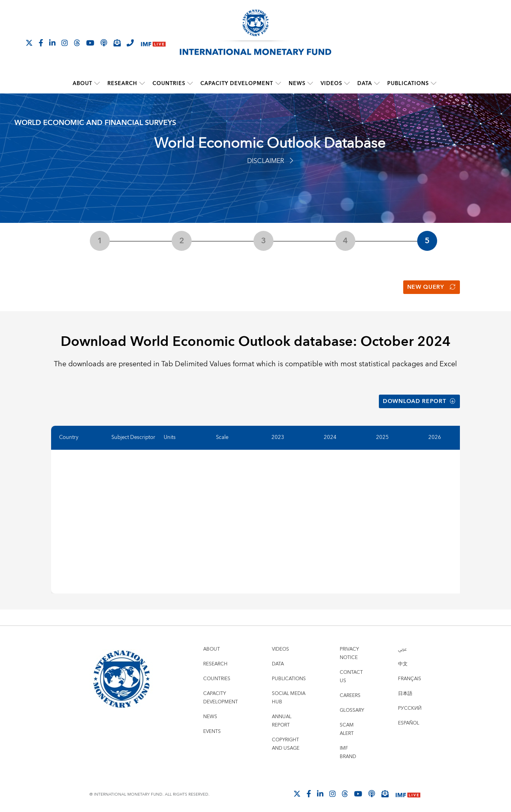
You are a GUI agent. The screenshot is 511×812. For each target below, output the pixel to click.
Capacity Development (237, 83)
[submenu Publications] (434, 83)
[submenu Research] (143, 83)
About (83, 83)
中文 (403, 660)
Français (410, 674)
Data (365, 83)
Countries (169, 83)
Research (123, 83)
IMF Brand (348, 748)
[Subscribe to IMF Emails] (117, 43)
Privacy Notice (349, 649)
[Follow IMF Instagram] (65, 43)
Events (212, 727)
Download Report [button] (419, 398)
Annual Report (282, 717)
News (297, 83)
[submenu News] (310, 83)
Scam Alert (347, 725)
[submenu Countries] (190, 83)
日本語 (405, 689)
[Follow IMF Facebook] (41, 43)
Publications (408, 83)
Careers (350, 691)
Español (409, 719)
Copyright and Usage (286, 740)
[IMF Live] (153, 43)
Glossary (352, 706)
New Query (431, 286)
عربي (402, 645)
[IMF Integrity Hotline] (130, 43)
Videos (331, 83)
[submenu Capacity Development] (278, 83)
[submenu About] (97, 83)
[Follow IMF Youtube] (90, 43)
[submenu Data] (377, 83)
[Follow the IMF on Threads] (77, 43)
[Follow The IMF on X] (29, 43)
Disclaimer (270, 161)
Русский (410, 704)
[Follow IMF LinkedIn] (52, 43)
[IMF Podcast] (104, 43)
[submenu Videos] (347, 83)
